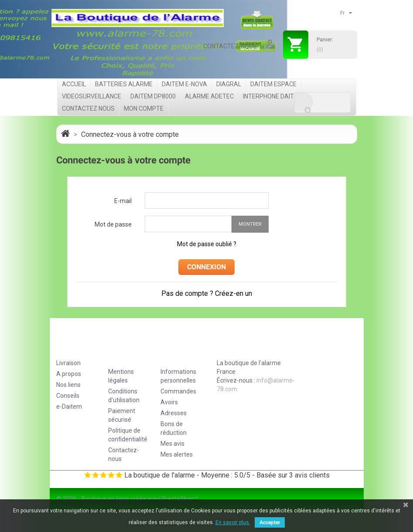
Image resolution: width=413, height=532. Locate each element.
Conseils (68, 396)
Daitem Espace (273, 84)
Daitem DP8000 (153, 96)
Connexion (206, 267)
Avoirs (169, 402)
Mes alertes (177, 454)
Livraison (68, 363)
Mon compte (144, 108)
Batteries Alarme (124, 84)
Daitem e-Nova (184, 84)
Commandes (178, 391)
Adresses (174, 413)
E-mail (123, 201)
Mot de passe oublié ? (207, 244)
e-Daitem (69, 407)
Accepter (270, 522)
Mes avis (172, 444)
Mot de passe (113, 224)
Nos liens (68, 385)
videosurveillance (92, 96)
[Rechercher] (322, 103)
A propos (69, 374)
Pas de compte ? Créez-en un (207, 293)
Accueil (74, 84)
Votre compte (176, 351)
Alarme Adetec (209, 96)
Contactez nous (88, 108)
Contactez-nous (230, 46)
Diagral (229, 84)
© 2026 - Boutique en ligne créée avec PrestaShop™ (127, 499)
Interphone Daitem (273, 96)
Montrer (250, 224)
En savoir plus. (233, 522)
